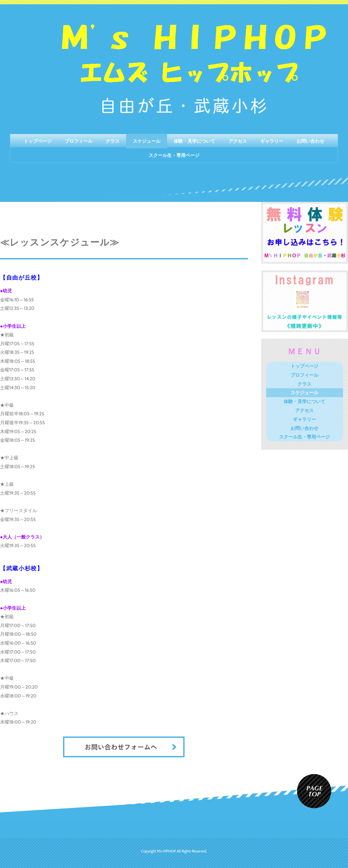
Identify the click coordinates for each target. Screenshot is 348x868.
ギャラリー (272, 141)
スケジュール (147, 141)
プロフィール (79, 141)
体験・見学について (194, 141)
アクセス (238, 141)
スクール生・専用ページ (174, 155)
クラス (113, 141)
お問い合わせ (310, 141)
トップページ (38, 141)
